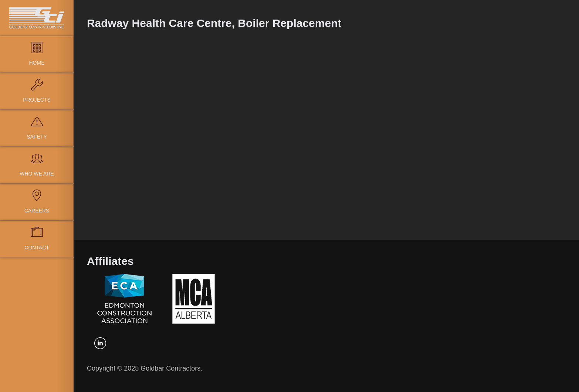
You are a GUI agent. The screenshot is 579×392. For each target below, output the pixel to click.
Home (37, 63)
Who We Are (37, 174)
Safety (37, 137)
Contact (37, 248)
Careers (37, 211)
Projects (37, 100)
